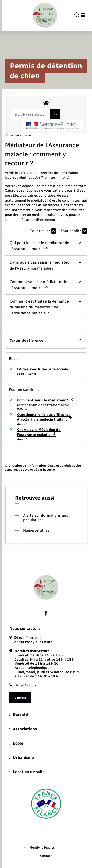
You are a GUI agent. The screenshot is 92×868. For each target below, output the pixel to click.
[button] (46, 246)
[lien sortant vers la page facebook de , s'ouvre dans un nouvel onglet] (46, 613)
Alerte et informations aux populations (42, 518)
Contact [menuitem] (46, 856)
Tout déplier (74, 231)
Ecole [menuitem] (16, 743)
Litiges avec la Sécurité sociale (43, 369)
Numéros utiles (32, 530)
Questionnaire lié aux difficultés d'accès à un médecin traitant (45, 417)
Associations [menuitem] (23, 729)
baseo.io (49, 470)
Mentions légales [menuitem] (42, 847)
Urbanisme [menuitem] (22, 757)
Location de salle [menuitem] (27, 772)
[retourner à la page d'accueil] (45, 15)
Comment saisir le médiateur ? (45, 400)
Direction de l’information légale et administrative (45, 466)
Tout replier (43, 231)
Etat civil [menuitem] (20, 715)
